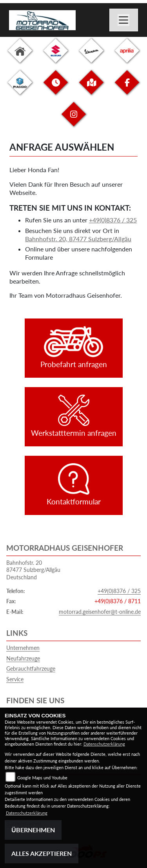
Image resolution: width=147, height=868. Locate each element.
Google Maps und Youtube (42, 778)
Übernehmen (33, 830)
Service (15, 679)
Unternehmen (23, 648)
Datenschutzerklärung (104, 744)
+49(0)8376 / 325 (113, 220)
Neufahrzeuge (23, 658)
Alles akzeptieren (42, 853)
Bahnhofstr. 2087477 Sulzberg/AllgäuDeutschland (33, 570)
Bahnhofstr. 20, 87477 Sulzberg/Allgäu (78, 239)
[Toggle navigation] (124, 20)
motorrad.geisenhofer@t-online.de (100, 612)
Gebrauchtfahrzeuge (31, 669)
